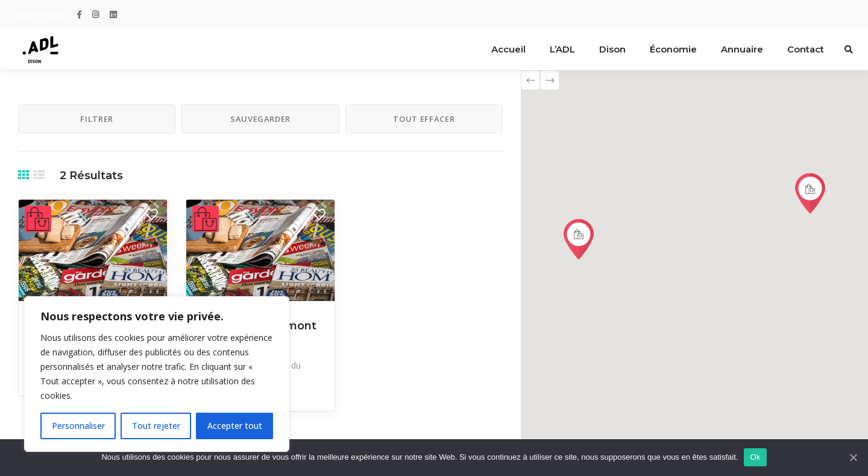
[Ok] (853, 457)
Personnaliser (78, 426)
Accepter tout (235, 426)
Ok (755, 457)
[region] (157, 374)
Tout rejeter (156, 426)
